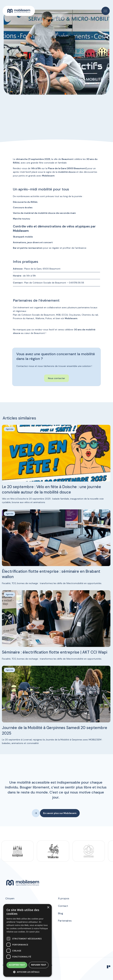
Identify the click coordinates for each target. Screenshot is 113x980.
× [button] (48, 908)
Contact (63, 906)
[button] (106, 11)
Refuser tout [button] (39, 965)
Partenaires (65, 921)
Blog (61, 913)
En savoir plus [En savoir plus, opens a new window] (33, 932)
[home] (19, 11)
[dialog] (27, 940)
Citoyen (10, 898)
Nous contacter (56, 378)
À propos (64, 898)
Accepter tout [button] (17, 965)
